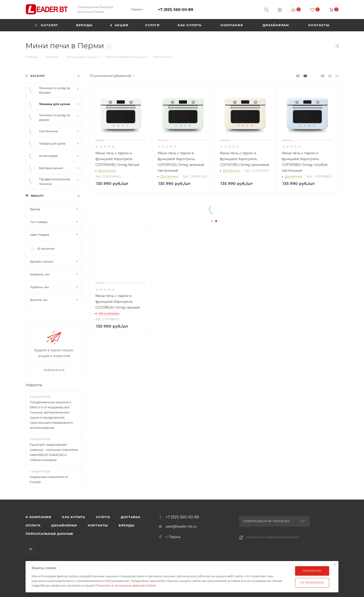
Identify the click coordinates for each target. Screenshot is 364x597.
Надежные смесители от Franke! (49, 479)
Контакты (98, 525)
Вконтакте (31, 549)
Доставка (131, 517)
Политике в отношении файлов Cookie (126, 585)
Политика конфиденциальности (273, 537)
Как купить (74, 517)
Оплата (33, 525)
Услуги (103, 517)
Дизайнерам (64, 525)
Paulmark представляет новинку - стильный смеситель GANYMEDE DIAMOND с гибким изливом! (54, 452)
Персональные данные (49, 534)
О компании (38, 517)
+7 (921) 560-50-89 (175, 10)
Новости (34, 385)
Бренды (127, 525)
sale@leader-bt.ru (181, 526)
